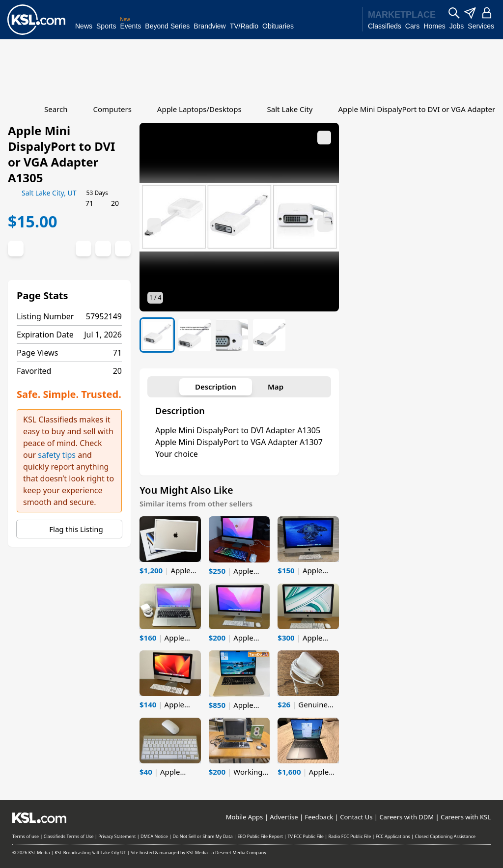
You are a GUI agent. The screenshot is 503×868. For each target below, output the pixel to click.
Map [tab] (276, 387)
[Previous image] (154, 225)
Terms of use (26, 836)
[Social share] (84, 249)
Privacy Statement (117, 836)
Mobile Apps (245, 817)
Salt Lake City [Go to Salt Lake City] (290, 109)
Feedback (319, 817)
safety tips (57, 455)
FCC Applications (393, 836)
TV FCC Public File (306, 836)
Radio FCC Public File (349, 836)
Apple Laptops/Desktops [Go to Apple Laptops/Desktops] (199, 109)
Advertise (284, 817)
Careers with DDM (406, 817)
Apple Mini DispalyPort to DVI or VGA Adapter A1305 (61, 154)
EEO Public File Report (260, 836)
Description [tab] (216, 387)
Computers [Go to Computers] (112, 109)
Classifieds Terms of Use (69, 836)
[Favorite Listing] (16, 249)
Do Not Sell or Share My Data (202, 836)
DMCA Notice (154, 836)
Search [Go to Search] (56, 109)
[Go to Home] (14, 109)
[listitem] (157, 335)
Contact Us (356, 817)
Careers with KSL (466, 817)
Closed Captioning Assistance (445, 836)
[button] (239, 217)
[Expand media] (324, 138)
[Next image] (324, 225)
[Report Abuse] (123, 249)
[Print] (103, 249)
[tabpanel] (239, 433)
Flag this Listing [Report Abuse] (69, 529)
